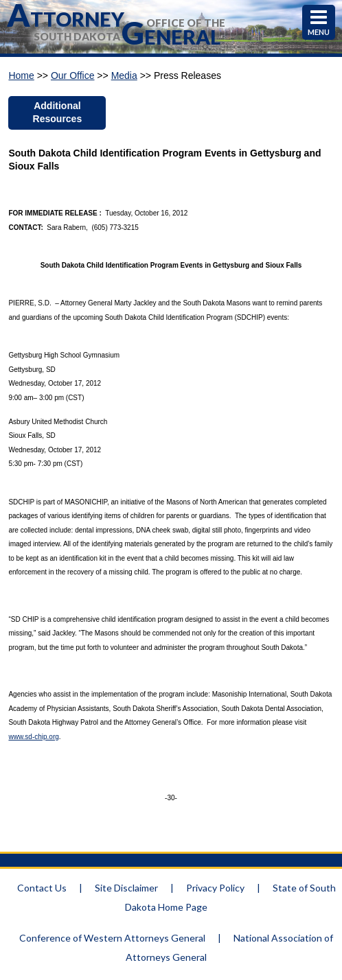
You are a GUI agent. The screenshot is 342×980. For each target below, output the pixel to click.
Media (124, 75)
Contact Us (42, 888)
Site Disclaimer (126, 888)
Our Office (73, 75)
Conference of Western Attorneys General (112, 938)
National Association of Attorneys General (230, 947)
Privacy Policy (215, 888)
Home (21, 75)
